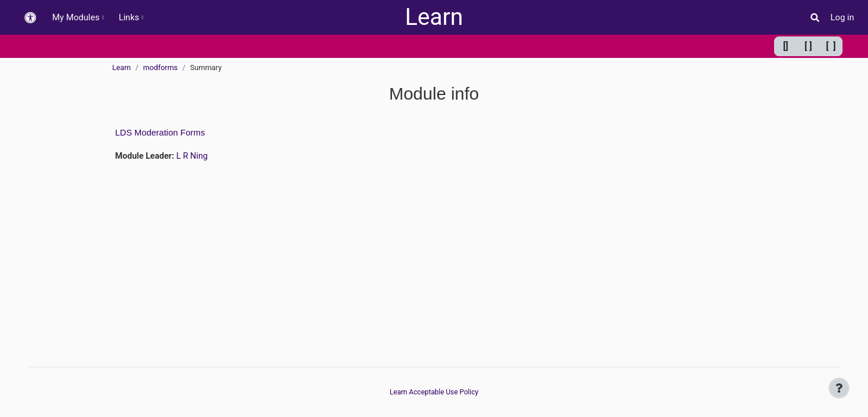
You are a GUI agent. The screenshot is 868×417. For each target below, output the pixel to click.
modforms (161, 67)
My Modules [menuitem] (76, 17)
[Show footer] (839, 388)
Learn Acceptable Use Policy (434, 392)
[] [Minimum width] (786, 46)
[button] (30, 18)
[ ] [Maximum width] (831, 46)
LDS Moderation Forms (160, 132)
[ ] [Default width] (809, 46)
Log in (842, 17)
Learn (434, 17)
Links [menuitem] (129, 17)
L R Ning (194, 156)
